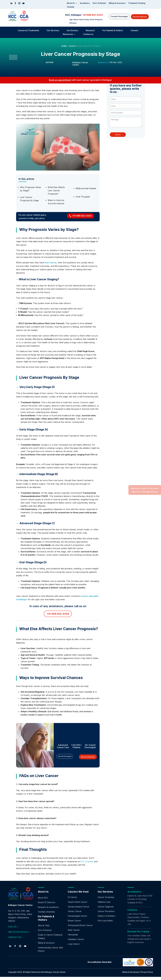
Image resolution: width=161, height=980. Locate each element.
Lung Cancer (74, 947)
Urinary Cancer (75, 914)
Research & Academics (48, 910)
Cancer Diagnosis (106, 910)
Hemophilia (73, 938)
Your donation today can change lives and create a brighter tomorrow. (139, 942)
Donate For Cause (138, 935)
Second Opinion (140, 17)
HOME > (65, 46)
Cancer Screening (106, 900)
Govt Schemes (45, 933)
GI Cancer (72, 900)
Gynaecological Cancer (78, 910)
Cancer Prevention (106, 914)
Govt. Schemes (99, 3)
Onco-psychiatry (105, 924)
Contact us (88, 34)
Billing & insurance (117, 3)
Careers (134, 31)
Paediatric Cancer (76, 942)
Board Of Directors (47, 905)
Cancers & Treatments (28, 31)
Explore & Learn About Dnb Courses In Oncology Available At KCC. (140, 902)
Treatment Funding (137, 3)
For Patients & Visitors (113, 31)
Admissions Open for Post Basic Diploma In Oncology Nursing (145, 490)
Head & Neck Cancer (77, 905)
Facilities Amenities (46, 915)
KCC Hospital (86, 865)
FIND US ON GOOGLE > (19, 935)
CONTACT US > (15, 940)
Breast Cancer (74, 924)
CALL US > (13, 930)
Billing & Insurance (46, 946)
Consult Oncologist (119, 16)
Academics (85, 3)
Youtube (71, 7)
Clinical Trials (44, 929)
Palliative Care (104, 905)
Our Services (53, 31)
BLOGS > (73, 46)
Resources (68, 34)
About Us (71, 3)
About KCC (43, 901)
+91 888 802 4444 (82, 216)
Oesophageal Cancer (77, 919)
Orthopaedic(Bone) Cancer (80, 928)
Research (90, 31)
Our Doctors (72, 31)
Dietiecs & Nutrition (106, 919)
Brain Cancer (74, 933)
